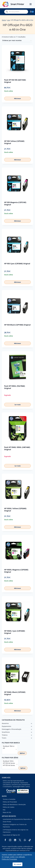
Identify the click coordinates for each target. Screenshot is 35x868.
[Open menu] (32, 4)
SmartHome (6, 732)
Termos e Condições (9, 799)
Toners (4, 738)
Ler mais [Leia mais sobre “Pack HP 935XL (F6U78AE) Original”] (18, 405)
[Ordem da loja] (17, 41)
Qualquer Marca (9, 746)
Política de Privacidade (10, 802)
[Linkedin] (15, 840)
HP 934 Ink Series (9, 763)
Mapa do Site (7, 812)
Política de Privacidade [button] (9, 859)
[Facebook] (5, 840)
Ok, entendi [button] (17, 864)
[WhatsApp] (25, 840)
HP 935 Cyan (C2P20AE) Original (17, 264)
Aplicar (22, 753)
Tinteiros (5, 735)
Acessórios (5, 723)
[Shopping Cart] (32, 12)
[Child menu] (31, 723)
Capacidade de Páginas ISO (11, 835)
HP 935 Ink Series (9, 765)
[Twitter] (20, 840)
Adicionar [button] (17, 98)
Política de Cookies (9, 807)
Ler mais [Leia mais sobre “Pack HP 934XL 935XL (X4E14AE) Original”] (18, 466)
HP (9, 748)
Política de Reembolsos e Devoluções (14, 804)
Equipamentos (6, 726)
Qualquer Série (9, 761)
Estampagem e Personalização (12, 729)
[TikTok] (30, 840)
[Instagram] (10, 840)
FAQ (4, 810)
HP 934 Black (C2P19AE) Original (17, 325)
